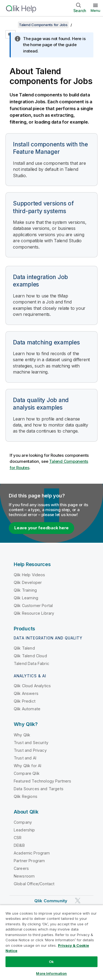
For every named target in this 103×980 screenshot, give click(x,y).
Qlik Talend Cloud (30, 656)
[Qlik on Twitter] (78, 900)
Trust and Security (31, 743)
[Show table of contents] (11, 25)
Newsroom (24, 876)
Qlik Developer (28, 582)
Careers (21, 868)
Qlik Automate (27, 709)
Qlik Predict (25, 701)
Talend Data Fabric (31, 663)
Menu (95, 10)
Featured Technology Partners (42, 781)
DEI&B (19, 845)
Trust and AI (25, 758)
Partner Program (29, 861)
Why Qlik (22, 735)
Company (23, 822)
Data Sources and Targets (39, 789)
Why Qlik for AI (27, 766)
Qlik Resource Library (34, 613)
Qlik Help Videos (30, 575)
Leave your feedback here (41, 528)
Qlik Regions (26, 796)
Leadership (24, 830)
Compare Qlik (27, 773)
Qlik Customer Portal (33, 605)
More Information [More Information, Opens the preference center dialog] (51, 973)
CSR (18, 838)
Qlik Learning (26, 598)
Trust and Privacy (30, 750)
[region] (51, 942)
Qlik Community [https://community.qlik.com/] (51, 901)
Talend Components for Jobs (43, 25)
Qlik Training (25, 590)
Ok (51, 962)
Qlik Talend (24, 648)
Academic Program (32, 853)
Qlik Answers (26, 693)
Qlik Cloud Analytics (32, 686)
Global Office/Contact (34, 884)
